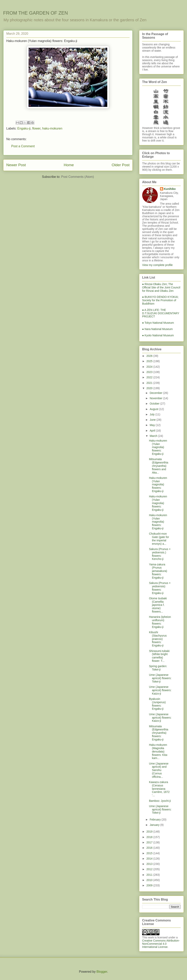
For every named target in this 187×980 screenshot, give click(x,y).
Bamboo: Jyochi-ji (160, 801)
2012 (150, 869)
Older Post (121, 165)
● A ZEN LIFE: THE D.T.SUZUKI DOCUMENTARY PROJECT (161, 313)
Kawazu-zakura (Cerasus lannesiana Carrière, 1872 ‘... (159, 789)
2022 (150, 377)
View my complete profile (157, 265)
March (154, 436)
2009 (150, 885)
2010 (150, 880)
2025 (150, 361)
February (156, 820)
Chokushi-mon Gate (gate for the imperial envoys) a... (159, 539)
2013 (150, 864)
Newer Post (16, 165)
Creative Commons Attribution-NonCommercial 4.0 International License (161, 944)
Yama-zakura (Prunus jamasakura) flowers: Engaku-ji (158, 571)
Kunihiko (170, 189)
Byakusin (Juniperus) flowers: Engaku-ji (157, 704)
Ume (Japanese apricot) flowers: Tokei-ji (160, 678)
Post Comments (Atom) (78, 177)
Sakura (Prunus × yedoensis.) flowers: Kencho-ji (160, 554)
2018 (150, 837)
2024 (150, 367)
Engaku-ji (24, 128)
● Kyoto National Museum (158, 335)
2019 (150, 832)
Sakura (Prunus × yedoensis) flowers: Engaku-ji (160, 588)
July (152, 414)
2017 (150, 842)
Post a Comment (23, 146)
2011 (150, 875)
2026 (150, 356)
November (156, 398)
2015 (150, 853)
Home (69, 165)
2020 (150, 388)
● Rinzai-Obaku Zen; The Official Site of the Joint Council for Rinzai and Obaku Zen (161, 287)
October (155, 404)
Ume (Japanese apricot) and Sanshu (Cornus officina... (159, 770)
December (156, 393)
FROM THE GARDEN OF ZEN (36, 13)
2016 (150, 848)
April (153, 431)
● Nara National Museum (157, 329)
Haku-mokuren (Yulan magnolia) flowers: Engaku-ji (158, 447)
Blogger (102, 972)
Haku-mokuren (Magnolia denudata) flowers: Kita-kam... (158, 751)
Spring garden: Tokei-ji (158, 668)
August (154, 409)
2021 (150, 383)
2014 (150, 859)
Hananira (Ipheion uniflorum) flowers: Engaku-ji (160, 622)
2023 (150, 372)
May (153, 425)
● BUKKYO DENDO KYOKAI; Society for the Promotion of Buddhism (160, 300)
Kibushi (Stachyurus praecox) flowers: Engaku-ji (158, 639)
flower (36, 128)
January (155, 825)
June (153, 420)
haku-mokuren (52, 128)
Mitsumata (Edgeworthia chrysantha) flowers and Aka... (159, 466)
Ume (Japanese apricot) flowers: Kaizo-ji (160, 690)
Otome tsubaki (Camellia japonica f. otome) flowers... (158, 605)
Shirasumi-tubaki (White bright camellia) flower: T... (159, 656)
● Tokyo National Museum (158, 323)
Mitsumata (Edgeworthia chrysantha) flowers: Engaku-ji (159, 733)
